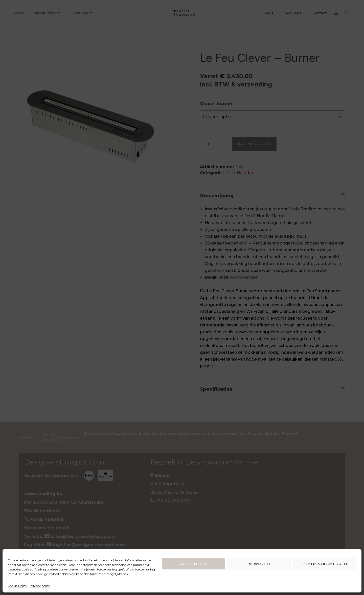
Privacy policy (40, 586)
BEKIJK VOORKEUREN (325, 564)
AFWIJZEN (259, 564)
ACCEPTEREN (194, 564)
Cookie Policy (17, 586)
